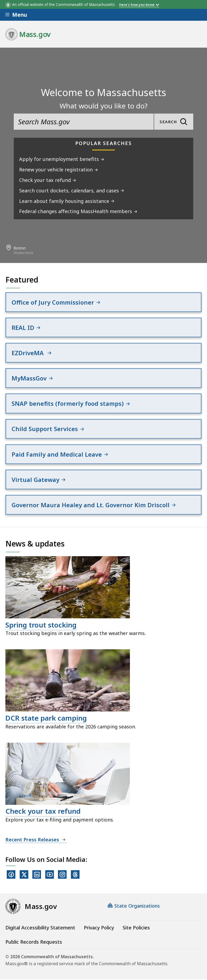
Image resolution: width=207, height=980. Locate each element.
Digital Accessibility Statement (40, 929)
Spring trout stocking (41, 626)
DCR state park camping (46, 719)
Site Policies (136, 929)
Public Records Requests (34, 943)
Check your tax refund (43, 812)
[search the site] (84, 122)
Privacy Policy (99, 929)
